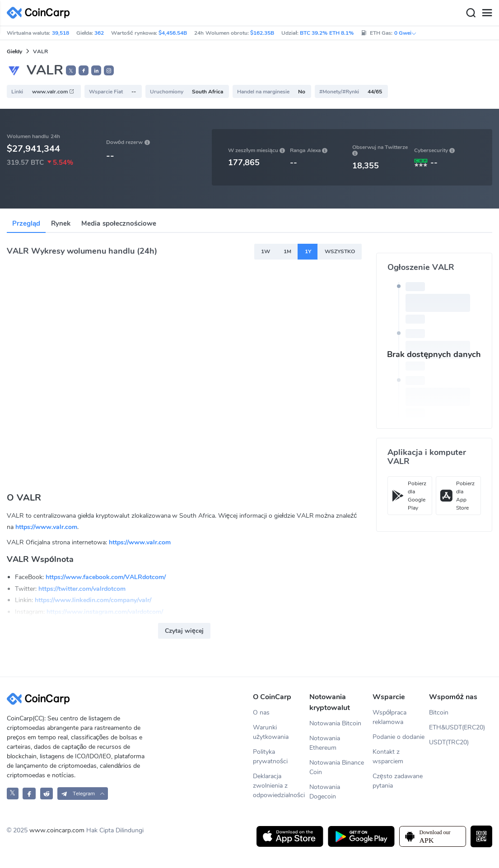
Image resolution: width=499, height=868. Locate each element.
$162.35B (262, 33)
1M (287, 251)
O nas (261, 713)
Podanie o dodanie (399, 737)
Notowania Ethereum (325, 743)
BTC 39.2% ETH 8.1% (327, 33)
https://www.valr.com (46, 527)
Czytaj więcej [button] (184, 631)
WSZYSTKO (340, 251)
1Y (308, 251)
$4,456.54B (173, 33)
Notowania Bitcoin (335, 723)
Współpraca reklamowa (389, 717)
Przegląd (26, 223)
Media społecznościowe (119, 223)
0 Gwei (406, 33)
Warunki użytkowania (271, 732)
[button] (84, 70)
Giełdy (14, 51)
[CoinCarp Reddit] (47, 793)
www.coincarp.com (57, 830)
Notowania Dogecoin (325, 792)
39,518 (61, 33)
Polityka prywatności (270, 757)
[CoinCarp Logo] (41, 13)
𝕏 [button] (71, 71)
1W (266, 251)
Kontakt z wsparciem (388, 757)
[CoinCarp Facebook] (29, 793)
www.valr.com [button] (53, 92)
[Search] (471, 13)
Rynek (61, 223)
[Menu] (487, 13)
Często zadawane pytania (398, 781)
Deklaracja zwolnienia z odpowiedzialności (279, 786)
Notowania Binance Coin (337, 767)
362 (99, 33)
